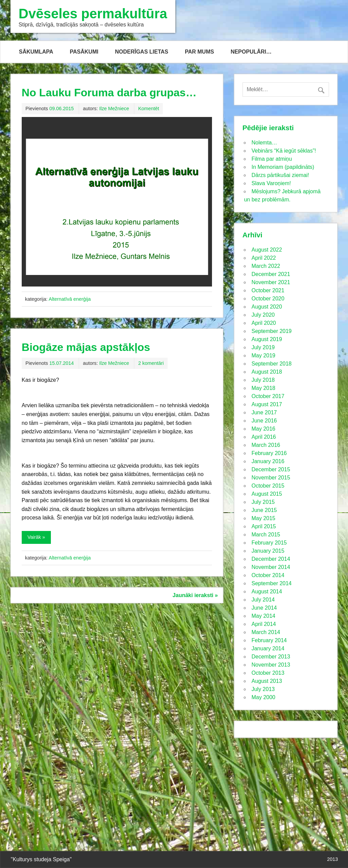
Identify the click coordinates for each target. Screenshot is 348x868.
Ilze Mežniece (114, 108)
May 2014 (263, 616)
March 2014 (266, 632)
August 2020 (267, 307)
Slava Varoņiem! (271, 183)
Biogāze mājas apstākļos (86, 347)
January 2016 (268, 461)
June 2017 (264, 412)
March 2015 (266, 535)
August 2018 (267, 372)
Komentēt (149, 108)
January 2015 (268, 551)
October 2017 (268, 396)
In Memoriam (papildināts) (283, 167)
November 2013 (271, 665)
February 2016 (269, 453)
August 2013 (267, 681)
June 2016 (264, 421)
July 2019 (263, 347)
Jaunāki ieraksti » (195, 595)
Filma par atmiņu (272, 159)
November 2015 (271, 478)
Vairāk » (36, 537)
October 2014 (268, 575)
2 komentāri (151, 363)
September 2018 (271, 364)
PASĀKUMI (84, 52)
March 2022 (266, 266)
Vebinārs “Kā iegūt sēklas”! (284, 151)
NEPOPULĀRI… (251, 52)
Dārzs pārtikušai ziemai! (280, 175)
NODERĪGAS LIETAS (142, 52)
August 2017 (267, 404)
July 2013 (263, 689)
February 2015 (269, 543)
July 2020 (263, 315)
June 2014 (264, 608)
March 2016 (266, 445)
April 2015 (264, 526)
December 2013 (271, 657)
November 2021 (271, 282)
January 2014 (268, 648)
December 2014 (271, 559)
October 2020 (268, 299)
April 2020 (264, 323)
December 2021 (271, 274)
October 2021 (268, 290)
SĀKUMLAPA (36, 52)
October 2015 (268, 486)
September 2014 (271, 583)
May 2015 (263, 518)
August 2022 (267, 250)
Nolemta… (264, 143)
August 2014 (267, 591)
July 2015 (263, 502)
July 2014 (263, 600)
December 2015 (271, 469)
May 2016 (263, 429)
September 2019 (271, 331)
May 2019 (263, 356)
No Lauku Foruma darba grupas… (109, 93)
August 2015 (267, 494)
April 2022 (264, 258)
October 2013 (268, 673)
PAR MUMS (199, 52)
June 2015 (264, 510)
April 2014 (264, 624)
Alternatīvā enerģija (70, 299)
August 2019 (267, 339)
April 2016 (264, 437)
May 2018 (263, 388)
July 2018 (263, 380)
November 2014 (271, 567)
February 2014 (269, 640)
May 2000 (263, 697)
